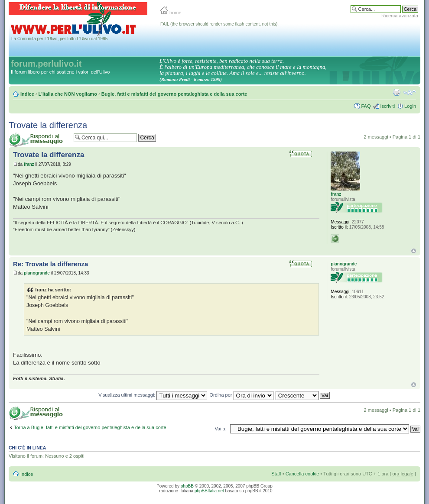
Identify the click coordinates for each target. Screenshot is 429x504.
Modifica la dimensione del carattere (410, 92)
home (171, 13)
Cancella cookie (302, 474)
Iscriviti (387, 106)
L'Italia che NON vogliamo (68, 94)
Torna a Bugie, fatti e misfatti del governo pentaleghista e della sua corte (90, 427)
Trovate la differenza (48, 125)
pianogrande (37, 273)
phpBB (187, 486)
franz (29, 164)
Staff (276, 474)
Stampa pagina (396, 92)
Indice (27, 94)
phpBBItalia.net (209, 491)
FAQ (366, 106)
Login (410, 106)
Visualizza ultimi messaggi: (153, 395)
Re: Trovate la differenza (50, 264)
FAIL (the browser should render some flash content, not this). (219, 24)
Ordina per (242, 395)
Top (414, 251)
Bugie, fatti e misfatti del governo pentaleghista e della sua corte (174, 94)
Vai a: (220, 429)
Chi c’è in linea (27, 448)
